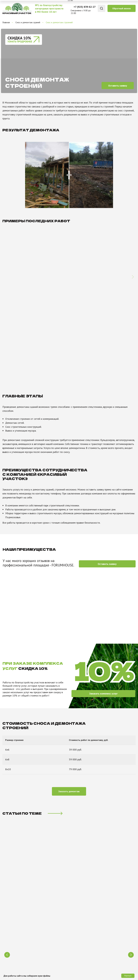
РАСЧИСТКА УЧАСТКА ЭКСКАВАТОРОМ (38, 793)
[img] (17, 8)
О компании (79, 900)
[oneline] (25, 854)
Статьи (76, 913)
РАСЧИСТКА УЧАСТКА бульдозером (99, 793)
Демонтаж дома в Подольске (24, 282)
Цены (75, 931)
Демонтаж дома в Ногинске (66, 282)
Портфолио (78, 927)
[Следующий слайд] (133, 264)
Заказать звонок (117, 854)
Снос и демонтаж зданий (28, 22)
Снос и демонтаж (46, 909)
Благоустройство (46, 900)
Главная (6, 22)
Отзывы (76, 909)
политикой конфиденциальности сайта (76, 866)
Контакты (78, 904)
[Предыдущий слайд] (7, 786)
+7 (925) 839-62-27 (85, 7)
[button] (122, 8)
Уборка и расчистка (47, 904)
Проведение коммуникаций (52, 913)
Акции (76, 935)
